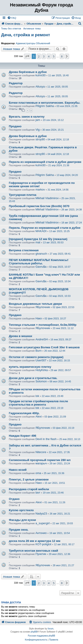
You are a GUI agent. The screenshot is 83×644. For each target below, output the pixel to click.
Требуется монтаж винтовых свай (33, 551)
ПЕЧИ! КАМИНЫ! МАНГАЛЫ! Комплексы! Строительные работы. (39, 262)
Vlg (38, 130)
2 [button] (39, 56)
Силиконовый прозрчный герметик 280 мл (40, 460)
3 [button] (44, 56)
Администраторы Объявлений (33, 43)
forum (51, 629)
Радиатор (16, 83)
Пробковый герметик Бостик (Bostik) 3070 (39, 206)
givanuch (41, 254)
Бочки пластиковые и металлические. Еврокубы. (45, 103)
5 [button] (54, 56)
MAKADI (41, 231)
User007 (41, 360)
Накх (39, 318)
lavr (38, 493)
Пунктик (41, 554)
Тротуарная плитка (23, 195)
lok (37, 396)
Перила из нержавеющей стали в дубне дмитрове (45, 162)
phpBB (34, 632)
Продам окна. (19, 530)
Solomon (41, 381)
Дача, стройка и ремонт (26, 35)
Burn (38, 351)
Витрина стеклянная (24, 250)
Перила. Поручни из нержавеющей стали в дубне (45, 228)
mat (38, 242)
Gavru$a (41, 267)
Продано (15, 126)
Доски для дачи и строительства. (33, 378)
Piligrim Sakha (45, 106)
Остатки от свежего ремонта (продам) (36, 357)
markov (40, 190)
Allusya (40, 87)
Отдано (14, 499)
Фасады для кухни (22, 520)
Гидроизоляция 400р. (24, 413)
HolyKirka (42, 370)
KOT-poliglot (43, 544)
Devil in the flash (46, 439)
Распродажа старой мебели (29, 489)
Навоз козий (18, 470)
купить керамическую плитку (30, 367)
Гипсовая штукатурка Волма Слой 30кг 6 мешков (44, 347)
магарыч (41, 463)
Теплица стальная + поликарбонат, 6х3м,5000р (43, 325)
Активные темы (32, 29)
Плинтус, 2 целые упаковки (29, 479)
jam (38, 120)
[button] (27, 56)
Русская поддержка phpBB (41, 636)
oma (38, 473)
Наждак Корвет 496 (23, 436)
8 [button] (62, 56)
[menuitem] (12, 18)
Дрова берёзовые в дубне (28, 72)
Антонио (41, 533)
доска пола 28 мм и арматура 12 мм (35, 541)
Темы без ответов (11, 29)
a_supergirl (42, 523)
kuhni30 (41, 75)
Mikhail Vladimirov (47, 198)
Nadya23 (41, 513)
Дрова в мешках (21, 336)
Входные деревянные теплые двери (35, 304)
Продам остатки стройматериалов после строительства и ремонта (38, 403)
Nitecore (41, 452)
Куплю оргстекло (21, 510)
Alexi (39, 416)
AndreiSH (42, 339)
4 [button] (49, 56)
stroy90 (40, 139)
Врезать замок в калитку (27, 117)
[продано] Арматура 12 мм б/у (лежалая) (38, 239)
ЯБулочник (43, 307)
